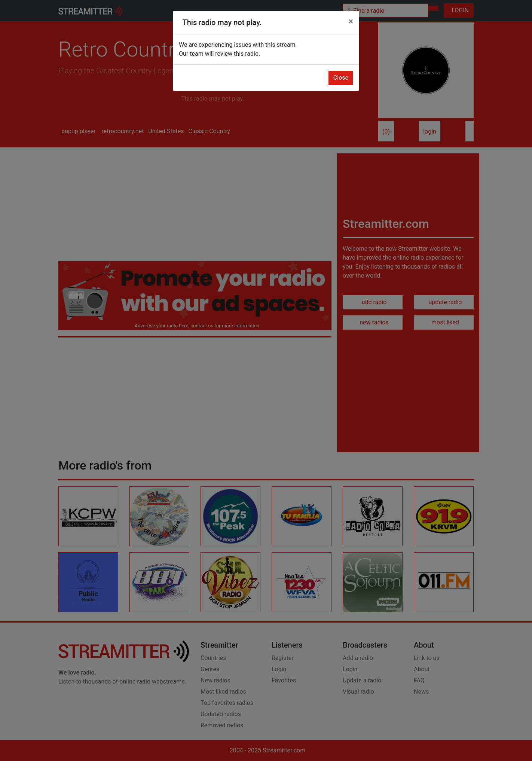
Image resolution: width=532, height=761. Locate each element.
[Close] (351, 21)
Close (341, 78)
